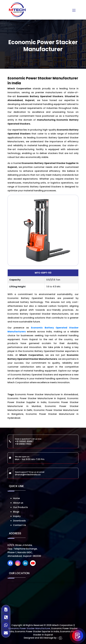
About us (18, 503)
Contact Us (20, 525)
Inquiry (17, 516)
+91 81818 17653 (23, 444)
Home (16, 498)
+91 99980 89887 (24, 441)
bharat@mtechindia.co (28, 475)
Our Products (20, 507)
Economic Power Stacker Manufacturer (29, 628)
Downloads (19, 521)
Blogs (16, 512)
